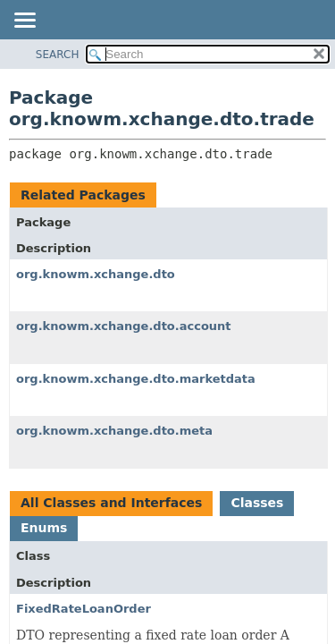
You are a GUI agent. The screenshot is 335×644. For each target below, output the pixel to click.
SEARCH (58, 55)
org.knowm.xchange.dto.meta (114, 431)
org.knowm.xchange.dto (96, 274)
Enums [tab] (44, 528)
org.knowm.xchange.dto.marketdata (136, 379)
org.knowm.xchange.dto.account (124, 326)
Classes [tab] (257, 503)
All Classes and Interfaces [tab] (111, 503)
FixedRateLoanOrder (84, 609)
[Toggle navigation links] (24, 21)
